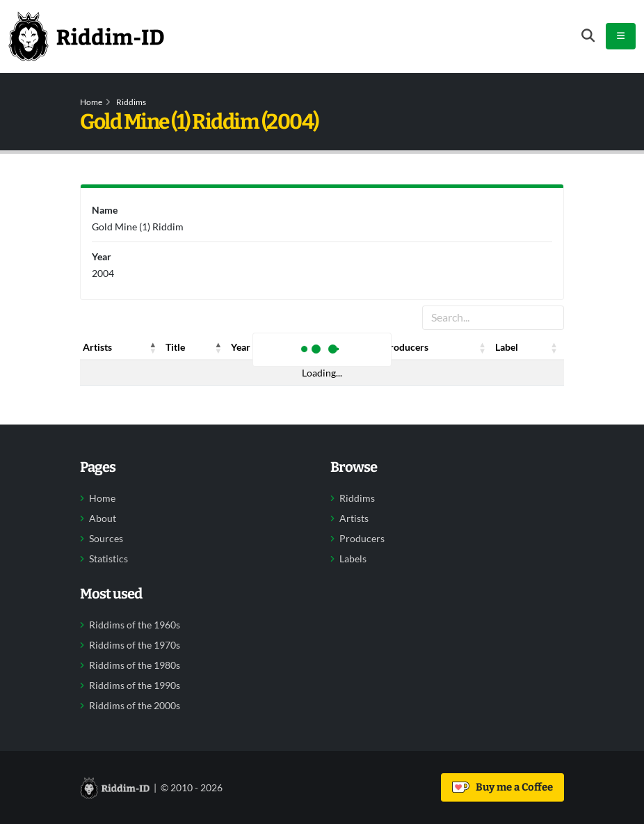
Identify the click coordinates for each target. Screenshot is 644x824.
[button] (153, 347)
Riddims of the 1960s (135, 625)
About (103, 518)
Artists (354, 518)
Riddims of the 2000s (135, 706)
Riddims (131, 102)
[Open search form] (588, 36)
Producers (362, 539)
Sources (106, 539)
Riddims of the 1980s (135, 665)
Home (91, 102)
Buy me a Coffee (502, 787)
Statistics (108, 559)
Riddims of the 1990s (135, 686)
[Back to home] (86, 36)
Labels (353, 559)
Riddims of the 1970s (135, 645)
